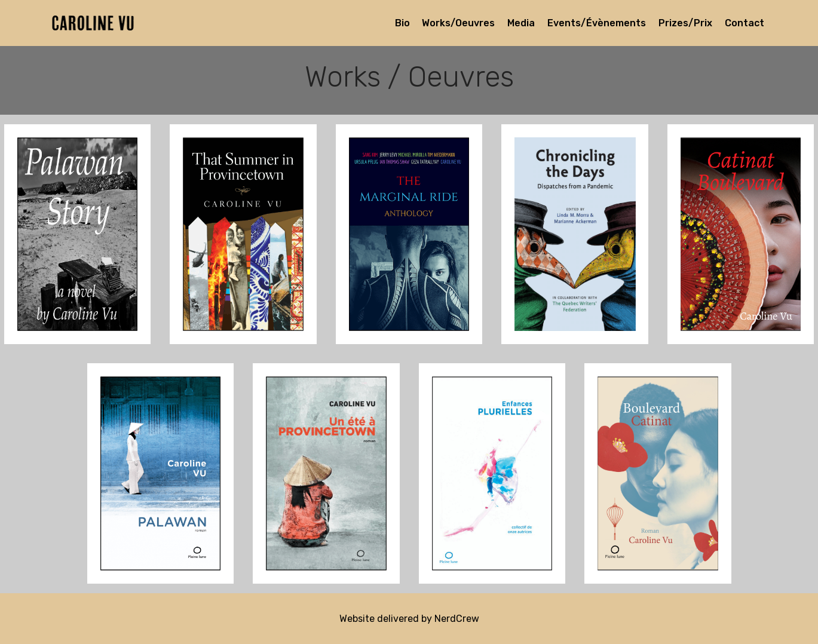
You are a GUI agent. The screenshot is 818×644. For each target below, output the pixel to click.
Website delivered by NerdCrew (409, 619)
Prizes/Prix (685, 23)
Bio (402, 23)
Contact (745, 23)
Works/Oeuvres (458, 23)
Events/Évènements (597, 23)
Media (521, 23)
